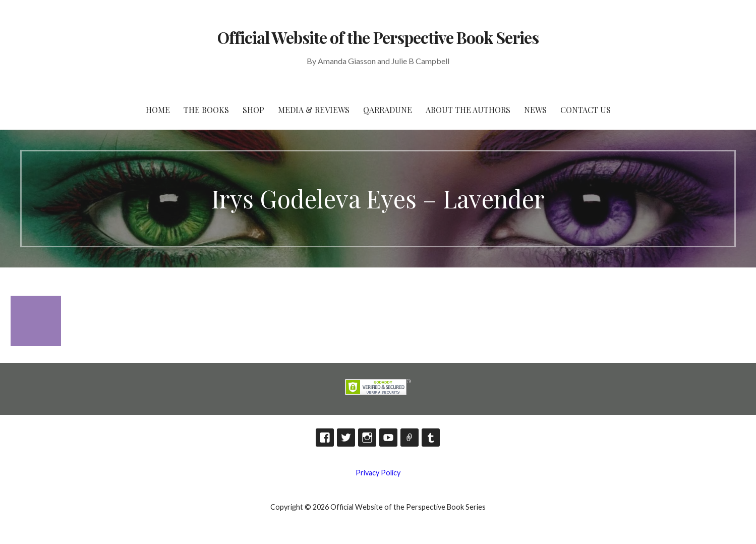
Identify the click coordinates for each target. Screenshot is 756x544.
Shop (253, 110)
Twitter (346, 438)
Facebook (325, 438)
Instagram (367, 438)
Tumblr (431, 438)
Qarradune (388, 110)
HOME (158, 110)
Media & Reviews (314, 110)
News (535, 110)
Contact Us (586, 110)
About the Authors (468, 110)
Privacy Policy (378, 473)
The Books (206, 110)
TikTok (410, 438)
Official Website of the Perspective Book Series (378, 37)
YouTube (388, 438)
